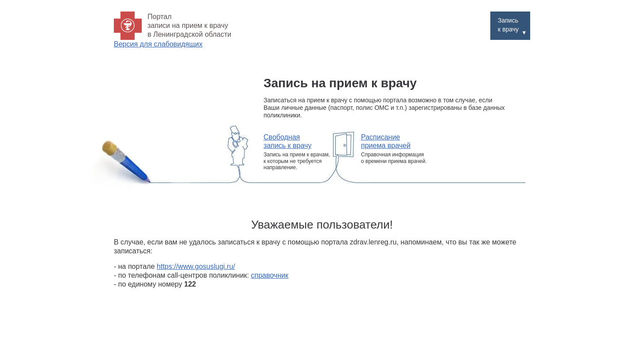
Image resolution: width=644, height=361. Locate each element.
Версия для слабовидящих (158, 44)
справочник (270, 275)
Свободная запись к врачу (287, 141)
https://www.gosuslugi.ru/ (196, 266)
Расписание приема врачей (386, 141)
